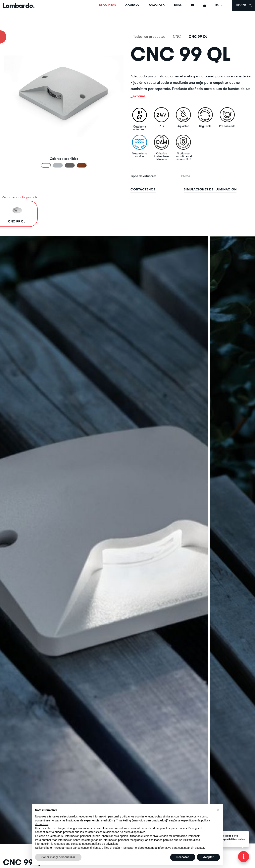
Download (157, 5)
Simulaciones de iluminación (210, 189)
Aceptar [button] (208, 857)
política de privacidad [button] (105, 844)
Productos (107, 5)
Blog (178, 5)
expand (139, 96)
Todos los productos (149, 37)
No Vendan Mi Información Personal (177, 836)
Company (132, 5)
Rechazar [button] (183, 857)
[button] (218, 810)
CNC (177, 37)
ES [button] (219, 5)
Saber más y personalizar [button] (58, 857)
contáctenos (143, 189)
